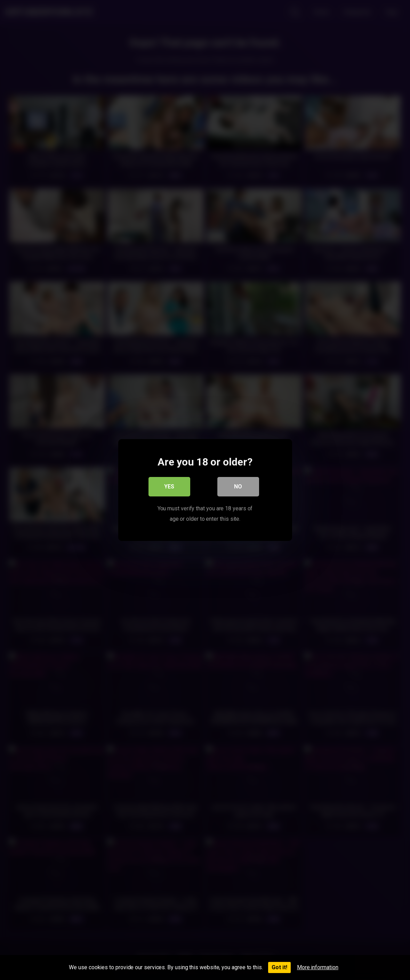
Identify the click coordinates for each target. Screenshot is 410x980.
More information (318, 967)
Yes (169, 487)
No (238, 487)
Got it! (279, 967)
